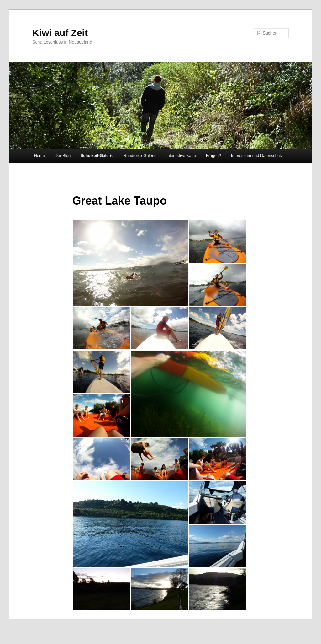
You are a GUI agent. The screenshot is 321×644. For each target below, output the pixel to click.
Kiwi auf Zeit (60, 33)
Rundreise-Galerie (140, 156)
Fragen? (213, 156)
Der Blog (63, 156)
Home (39, 156)
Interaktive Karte (181, 156)
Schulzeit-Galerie (97, 156)
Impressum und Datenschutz (257, 156)
